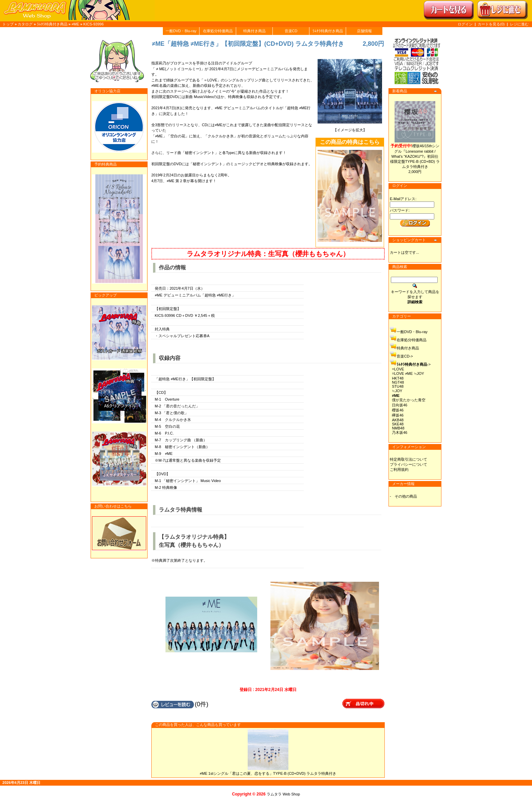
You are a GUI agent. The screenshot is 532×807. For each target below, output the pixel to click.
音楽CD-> (405, 356)
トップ (8, 24)
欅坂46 (398, 415)
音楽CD (291, 31)
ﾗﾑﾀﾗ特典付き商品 (52, 24)
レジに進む (519, 24)
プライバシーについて (408, 464)
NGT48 (398, 382)
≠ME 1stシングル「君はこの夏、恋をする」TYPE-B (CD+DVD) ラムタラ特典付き (268, 773)
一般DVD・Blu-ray (181, 31)
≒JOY (397, 391)
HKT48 (398, 378)
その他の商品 (406, 496)
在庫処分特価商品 (218, 31)
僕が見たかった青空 (409, 400)
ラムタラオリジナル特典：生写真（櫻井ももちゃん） (268, 254)
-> (414, 364)
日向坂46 (400, 405)
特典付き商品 (254, 31)
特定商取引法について (408, 459)
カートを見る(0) (492, 24)
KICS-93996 (94, 24)
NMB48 (398, 428)
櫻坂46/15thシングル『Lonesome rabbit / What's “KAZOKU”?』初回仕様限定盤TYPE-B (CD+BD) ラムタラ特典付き (415, 156)
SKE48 (398, 424)
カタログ (25, 24)
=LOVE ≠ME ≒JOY (408, 373)
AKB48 (398, 420)
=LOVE (398, 369)
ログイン (465, 24)
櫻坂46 (398, 410)
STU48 (398, 386)
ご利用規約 (399, 469)
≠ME (75, 24)
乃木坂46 (400, 433)
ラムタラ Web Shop (283, 794)
